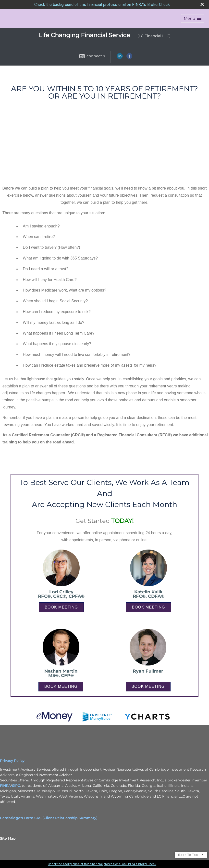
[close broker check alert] (202, 4)
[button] (193, 18)
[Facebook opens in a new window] (129, 58)
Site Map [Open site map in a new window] (8, 838)
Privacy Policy (12, 761)
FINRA (5, 786)
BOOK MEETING (61, 607)
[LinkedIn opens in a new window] (120, 58)
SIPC (16, 786)
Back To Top (191, 855)
